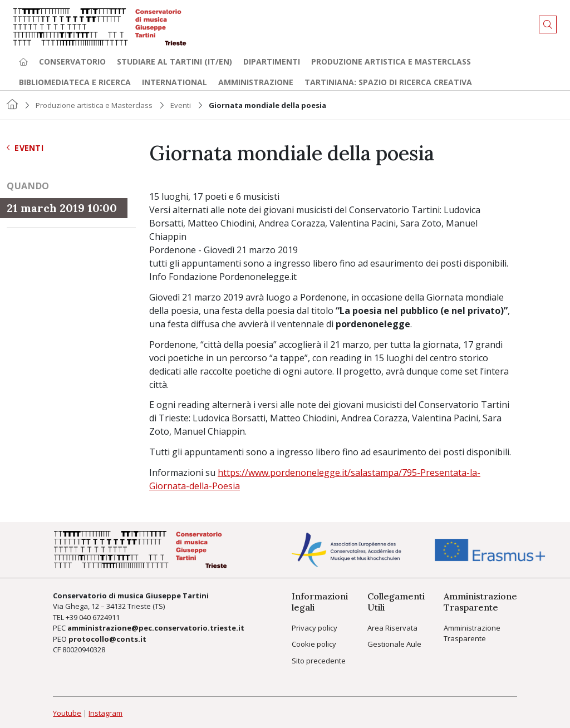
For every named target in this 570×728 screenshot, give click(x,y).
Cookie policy (314, 644)
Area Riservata (392, 628)
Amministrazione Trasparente (472, 633)
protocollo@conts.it (107, 639)
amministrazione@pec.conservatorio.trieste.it (156, 628)
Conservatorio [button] (72, 62)
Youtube (67, 713)
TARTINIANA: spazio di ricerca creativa (388, 82)
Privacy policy (315, 628)
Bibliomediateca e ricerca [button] (75, 82)
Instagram (105, 713)
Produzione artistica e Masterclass (391, 62)
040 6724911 (99, 617)
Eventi (181, 105)
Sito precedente (319, 661)
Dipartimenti (272, 62)
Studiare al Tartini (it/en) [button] (175, 62)
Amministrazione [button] (256, 82)
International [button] (175, 82)
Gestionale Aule (394, 644)
